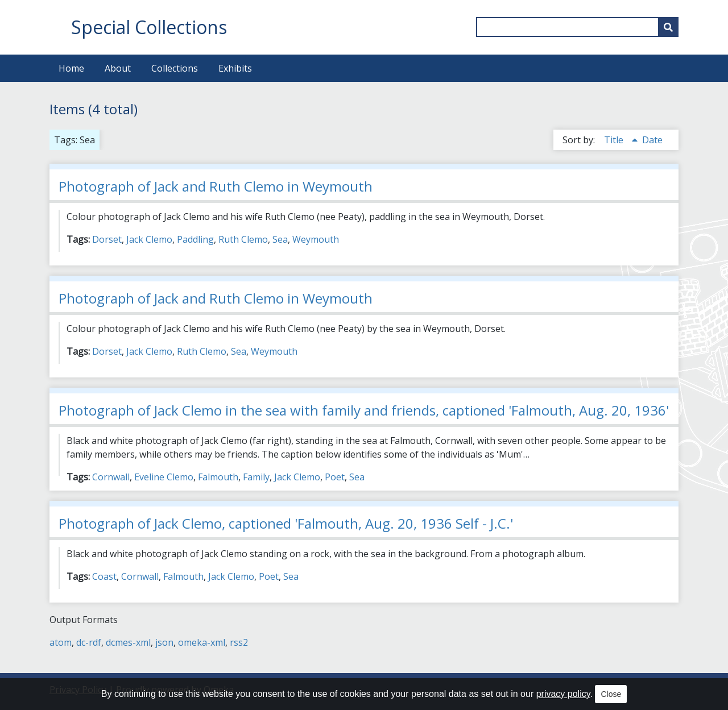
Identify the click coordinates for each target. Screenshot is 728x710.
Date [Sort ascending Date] (652, 140)
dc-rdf (89, 642)
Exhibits (235, 68)
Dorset (107, 239)
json (164, 642)
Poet (335, 477)
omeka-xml (202, 642)
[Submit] (668, 27)
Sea (280, 239)
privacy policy (563, 694)
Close (611, 694)
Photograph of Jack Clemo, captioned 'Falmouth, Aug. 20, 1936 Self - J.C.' (286, 523)
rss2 (239, 642)
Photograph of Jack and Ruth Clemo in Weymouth (216, 186)
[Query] (577, 27)
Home (71, 68)
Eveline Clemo (164, 477)
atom (61, 642)
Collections (175, 68)
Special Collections (149, 27)
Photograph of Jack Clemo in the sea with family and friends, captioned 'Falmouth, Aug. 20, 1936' (364, 410)
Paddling (195, 239)
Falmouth (218, 477)
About (118, 68)
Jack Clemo (149, 239)
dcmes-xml (128, 642)
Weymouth (316, 239)
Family (256, 477)
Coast (104, 576)
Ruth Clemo (243, 239)
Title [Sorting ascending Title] (615, 140)
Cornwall (111, 477)
